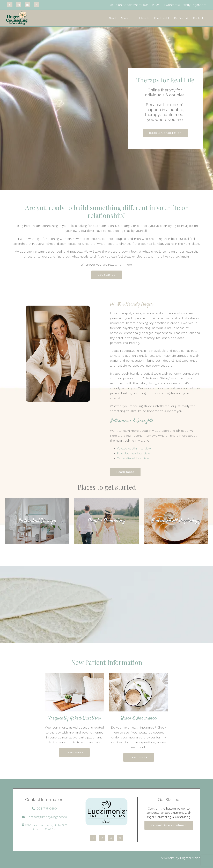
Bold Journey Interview (133, 453)
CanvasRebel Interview (134, 458)
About (112, 18)
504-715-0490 (154, 5)
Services (126, 18)
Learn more (125, 472)
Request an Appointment (169, 825)
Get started (107, 275)
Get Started (181, 18)
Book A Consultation (165, 133)
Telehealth (143, 18)
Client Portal (162, 18)
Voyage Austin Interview (134, 448)
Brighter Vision (190, 858)
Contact (198, 18)
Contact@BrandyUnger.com (186, 5)
